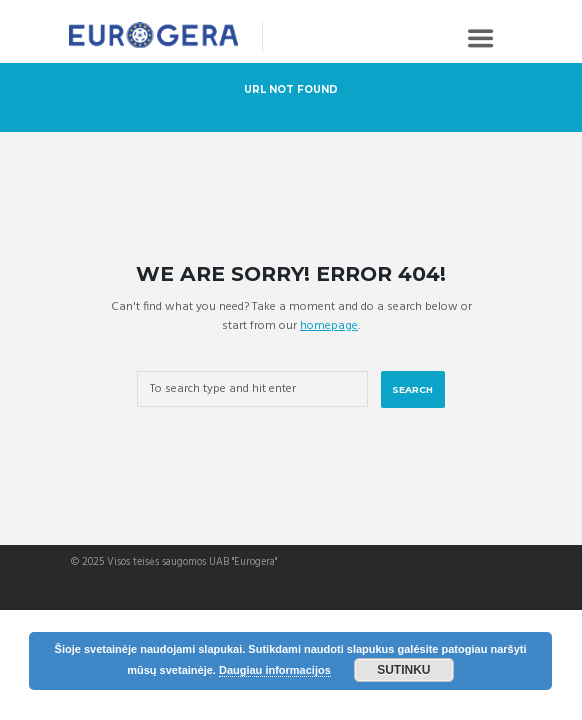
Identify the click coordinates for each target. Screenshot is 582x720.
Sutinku (403, 670)
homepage (329, 326)
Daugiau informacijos (275, 670)
